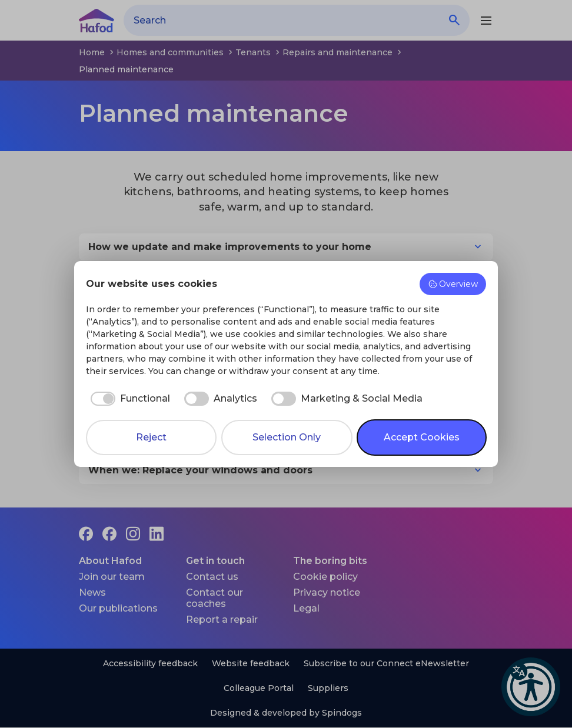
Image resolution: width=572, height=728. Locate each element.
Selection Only (287, 437)
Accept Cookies (422, 437)
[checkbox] (128, 399)
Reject (151, 437)
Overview (453, 284)
